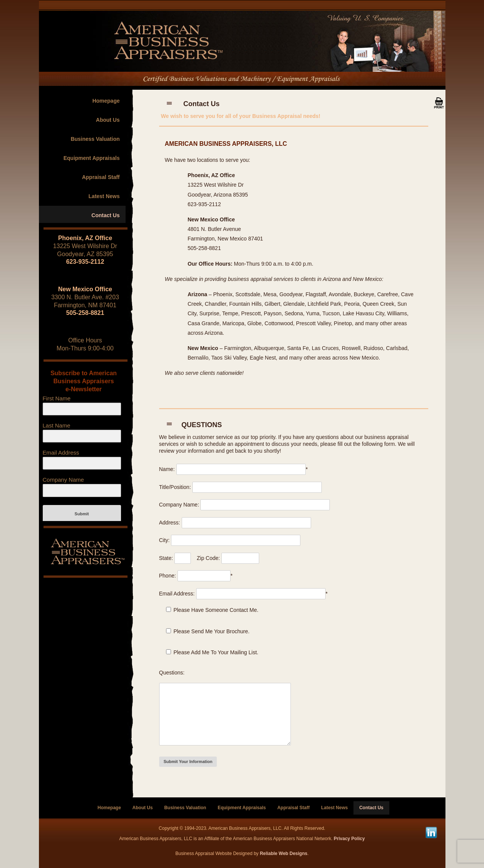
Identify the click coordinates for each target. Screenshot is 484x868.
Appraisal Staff (101, 177)
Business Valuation (95, 139)
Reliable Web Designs (284, 853)
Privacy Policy (349, 839)
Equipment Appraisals (91, 158)
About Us (108, 120)
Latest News (104, 196)
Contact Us (106, 215)
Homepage (106, 101)
